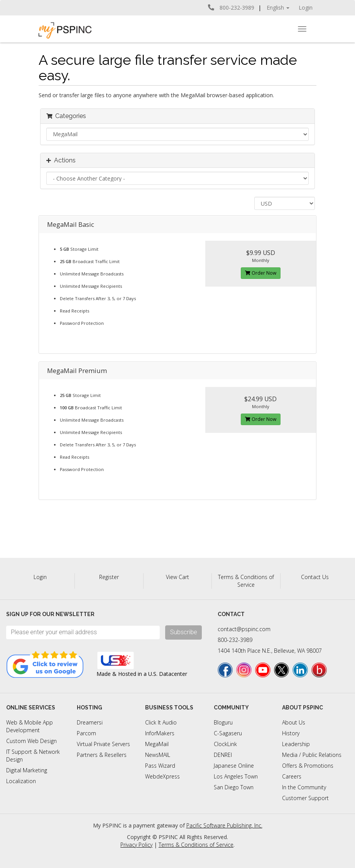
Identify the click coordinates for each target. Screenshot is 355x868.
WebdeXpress (162, 776)
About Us (294, 722)
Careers (292, 776)
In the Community (304, 787)
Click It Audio (161, 722)
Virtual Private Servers (103, 744)
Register (109, 577)
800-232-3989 (235, 640)
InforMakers (160, 733)
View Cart (177, 577)
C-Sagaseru (228, 733)
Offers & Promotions (308, 766)
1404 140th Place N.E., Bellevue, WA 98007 (270, 651)
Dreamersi (90, 722)
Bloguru (223, 722)
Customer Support (305, 798)
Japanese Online (234, 766)
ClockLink (225, 744)
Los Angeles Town (236, 776)
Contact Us (315, 577)
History (291, 733)
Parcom (86, 733)
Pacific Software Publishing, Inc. (224, 825)
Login (306, 8)
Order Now (261, 273)
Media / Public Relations (312, 755)
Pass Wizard (160, 766)
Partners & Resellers (102, 755)
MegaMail (157, 744)
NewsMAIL (158, 755)
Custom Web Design (31, 741)
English (278, 8)
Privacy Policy (136, 845)
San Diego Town (234, 787)
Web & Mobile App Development (30, 726)
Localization (21, 781)
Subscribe (184, 632)
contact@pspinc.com (244, 629)
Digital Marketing (27, 770)
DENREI (223, 755)
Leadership (296, 744)
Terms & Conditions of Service (246, 581)
